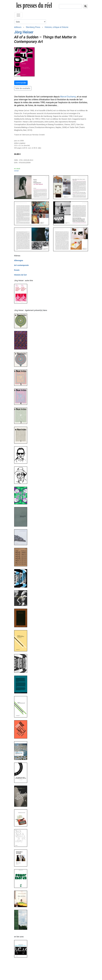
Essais (17, 270)
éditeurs (18, 27)
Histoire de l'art (20, 275)
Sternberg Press (33, 27)
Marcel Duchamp (68, 97)
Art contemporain (21, 265)
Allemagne (19, 260)
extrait (16, 171)
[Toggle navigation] (18, 15)
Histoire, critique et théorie (57, 27)
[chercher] (70, 6)
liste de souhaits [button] (23, 88)
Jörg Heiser (24, 32)
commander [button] (21, 83)
